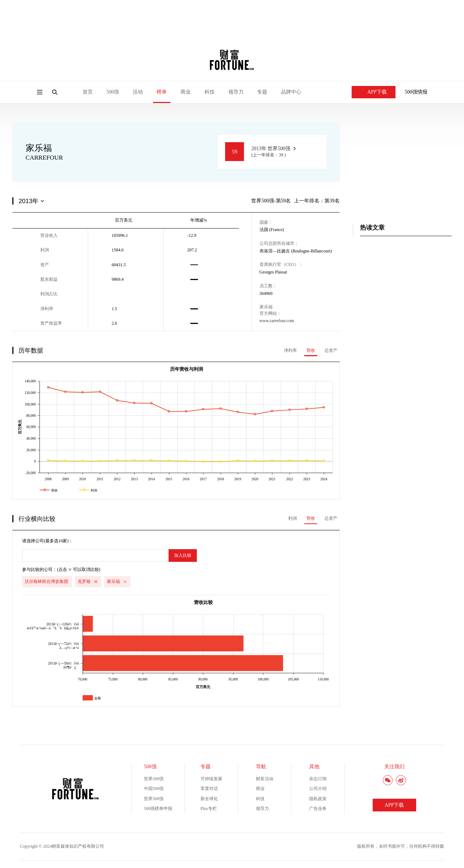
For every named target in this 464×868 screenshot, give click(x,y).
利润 (293, 518)
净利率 (290, 350)
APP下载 (374, 92)
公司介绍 (318, 789)
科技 (210, 92)
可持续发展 (211, 779)
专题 (262, 92)
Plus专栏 (209, 809)
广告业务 (318, 809)
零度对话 (209, 789)
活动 (138, 92)
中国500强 (154, 789)
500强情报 (416, 92)
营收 (311, 350)
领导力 (236, 92)
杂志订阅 (318, 779)
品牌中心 (291, 92)
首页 (88, 92)
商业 (186, 92)
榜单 (162, 92)
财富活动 (265, 779)
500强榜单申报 (158, 809)
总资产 (331, 350)
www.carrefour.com (277, 321)
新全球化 (209, 799)
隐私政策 (318, 799)
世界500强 (154, 779)
